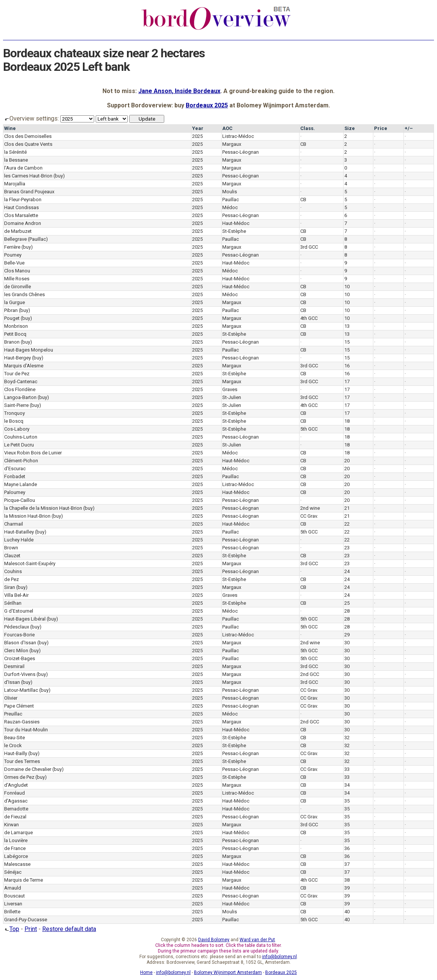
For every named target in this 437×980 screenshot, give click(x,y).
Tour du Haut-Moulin (26, 730)
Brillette (12, 912)
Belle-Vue (14, 263)
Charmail (14, 524)
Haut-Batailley (19, 532)
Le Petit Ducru (19, 445)
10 (347, 287)
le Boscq (14, 421)
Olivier (11, 698)
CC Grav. (309, 516)
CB (303, 144)
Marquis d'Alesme (24, 366)
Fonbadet (15, 476)
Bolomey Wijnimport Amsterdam (228, 972)
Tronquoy (15, 413)
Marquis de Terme (24, 880)
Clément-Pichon (21, 461)
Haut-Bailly (16, 753)
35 (347, 801)
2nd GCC (310, 674)
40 (347, 912)
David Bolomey (214, 940)
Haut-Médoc (236, 223)
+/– (409, 128)
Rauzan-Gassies (22, 722)
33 (347, 769)
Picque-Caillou (20, 500)
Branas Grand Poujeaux (29, 192)
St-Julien (232, 397)
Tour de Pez (17, 374)
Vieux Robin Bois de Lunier (33, 453)
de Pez (11, 579)
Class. (308, 128)
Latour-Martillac (21, 690)
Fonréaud (15, 793)
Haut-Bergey (18, 358)
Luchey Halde (19, 540)
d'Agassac (16, 801)
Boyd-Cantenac (21, 381)
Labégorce (16, 856)
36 (347, 848)
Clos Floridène (20, 389)
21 (347, 508)
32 (347, 738)
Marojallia (15, 184)
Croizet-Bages (20, 658)
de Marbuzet (18, 231)
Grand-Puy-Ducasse (26, 920)
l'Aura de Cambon (23, 168)
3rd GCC (309, 247)
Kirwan (11, 825)
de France (15, 848)
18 (347, 421)
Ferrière (12, 247)
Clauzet (12, 556)
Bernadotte (16, 809)
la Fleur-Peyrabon (23, 200)
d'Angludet (16, 785)
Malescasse (17, 864)
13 (347, 326)
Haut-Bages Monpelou (29, 350)
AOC (227, 128)
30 (347, 643)
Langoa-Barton (20, 397)
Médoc (230, 207)
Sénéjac (13, 872)
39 (347, 888)
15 (347, 342)
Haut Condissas (21, 207)
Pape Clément (19, 706)
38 (347, 880)
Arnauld (13, 888)
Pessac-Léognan (241, 152)
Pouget (12, 318)
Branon (12, 342)
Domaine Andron (23, 223)
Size (350, 128)
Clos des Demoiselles (28, 136)
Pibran (11, 310)
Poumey (13, 255)
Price (381, 128)
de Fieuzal (15, 817)
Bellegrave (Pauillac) (26, 239)
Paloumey (15, 492)
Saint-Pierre (16, 405)
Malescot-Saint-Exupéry (30, 563)
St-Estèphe (234, 231)
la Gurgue (15, 302)
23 (347, 548)
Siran (10, 587)
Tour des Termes (22, 761)
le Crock (13, 745)
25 (347, 603)
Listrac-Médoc (238, 136)
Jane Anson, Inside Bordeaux (179, 91)
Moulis (230, 192)
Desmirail (14, 666)
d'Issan (12, 682)
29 (347, 635)
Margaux (232, 144)
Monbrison (16, 326)
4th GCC (309, 318)
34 (347, 785)
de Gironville (18, 287)
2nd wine (310, 508)
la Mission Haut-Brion (27, 516)
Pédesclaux (17, 627)
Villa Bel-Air (16, 595)
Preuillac (13, 714)
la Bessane (16, 160)
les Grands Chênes (24, 294)
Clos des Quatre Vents (28, 144)
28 (347, 611)
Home (146, 972)
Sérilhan (13, 603)
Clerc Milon (16, 651)
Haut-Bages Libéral (25, 619)
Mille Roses (17, 279)
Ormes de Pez (19, 777)
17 (347, 381)
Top (11, 929)
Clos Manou (17, 271)
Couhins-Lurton (21, 437)
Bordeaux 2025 (207, 105)
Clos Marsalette (21, 215)
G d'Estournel (19, 611)
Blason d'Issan (20, 643)
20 (347, 461)
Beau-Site (15, 738)
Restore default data (69, 929)
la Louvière (16, 840)
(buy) (59, 176)
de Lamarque (18, 832)
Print (31, 929)
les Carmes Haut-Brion (28, 176)
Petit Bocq (15, 334)
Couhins (13, 571)
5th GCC (309, 429)
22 (347, 524)
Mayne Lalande (21, 484)
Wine (10, 128)
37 (347, 864)
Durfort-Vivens (20, 674)
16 (347, 366)
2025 (197, 136)
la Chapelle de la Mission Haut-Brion (43, 508)
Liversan (13, 904)
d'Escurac (15, 469)
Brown (11, 548)
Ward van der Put (257, 940)
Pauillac (231, 200)
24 (347, 571)
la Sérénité (15, 152)
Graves (230, 389)
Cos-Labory (17, 429)
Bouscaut (15, 896)
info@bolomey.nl (280, 957)
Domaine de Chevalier (28, 769)
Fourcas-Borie (19, 635)
